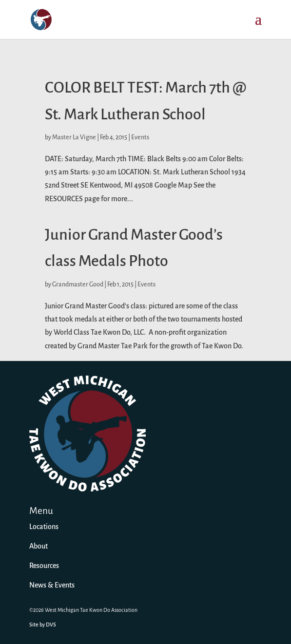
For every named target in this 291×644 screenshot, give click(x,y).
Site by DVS (43, 625)
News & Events (52, 586)
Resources (44, 566)
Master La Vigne (74, 138)
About (39, 547)
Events (140, 138)
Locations (44, 527)
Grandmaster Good (78, 285)
